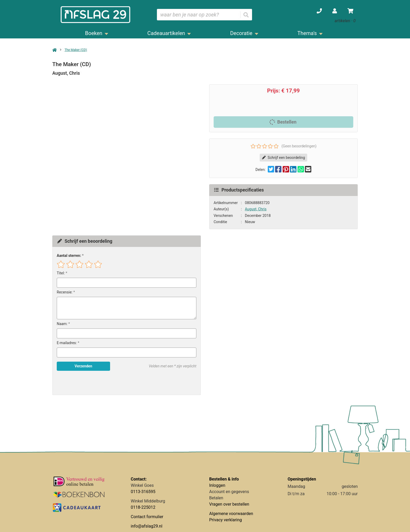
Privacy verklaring (226, 520)
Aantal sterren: (69, 256)
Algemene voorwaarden (231, 514)
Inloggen (217, 485)
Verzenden (83, 366)
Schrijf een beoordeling (284, 158)
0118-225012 (143, 507)
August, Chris (256, 209)
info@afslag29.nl (147, 526)
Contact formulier (147, 517)
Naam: (62, 324)
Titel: (61, 273)
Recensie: (65, 292)
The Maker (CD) (76, 50)
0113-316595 (143, 492)
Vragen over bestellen (229, 504)
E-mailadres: (67, 343)
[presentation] (90, 383)
